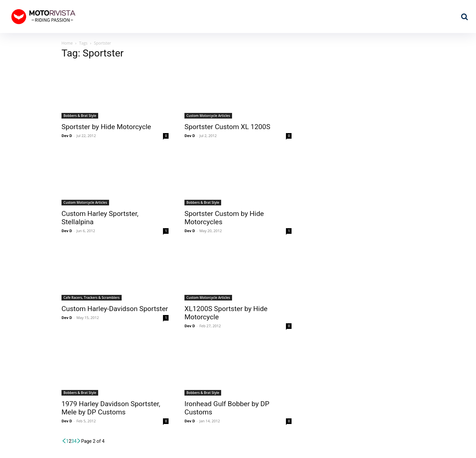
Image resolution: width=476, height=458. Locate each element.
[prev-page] (64, 441)
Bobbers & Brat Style (80, 116)
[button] (464, 17)
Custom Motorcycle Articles (208, 116)
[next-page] (79, 441)
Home (67, 43)
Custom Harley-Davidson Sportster (115, 309)
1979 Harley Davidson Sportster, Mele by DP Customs (111, 408)
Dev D (67, 136)
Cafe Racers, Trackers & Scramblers (92, 298)
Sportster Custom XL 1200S (227, 127)
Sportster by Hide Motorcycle (106, 127)
